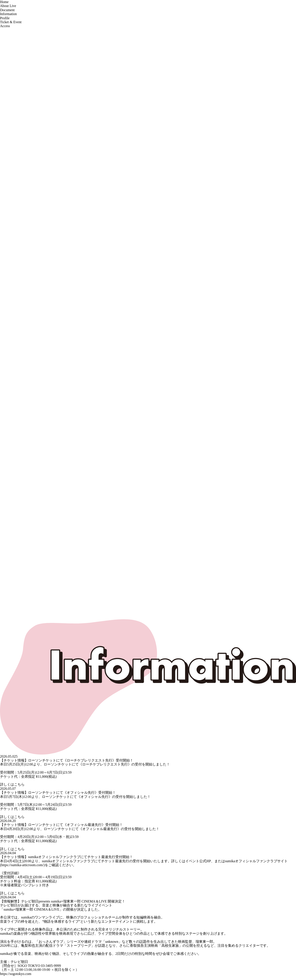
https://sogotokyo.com (16, 974)
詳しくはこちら (12, 784)
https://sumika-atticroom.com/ (22, 865)
